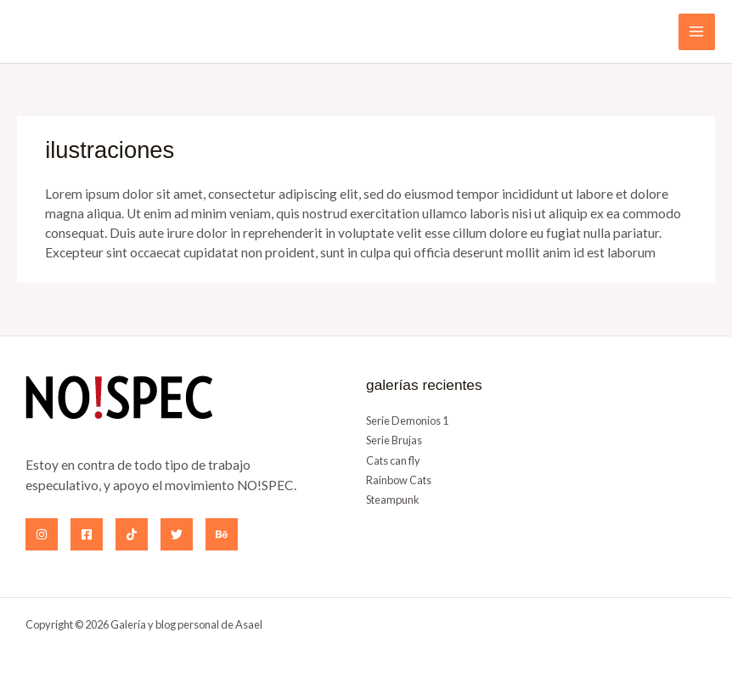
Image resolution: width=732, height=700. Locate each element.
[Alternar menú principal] (697, 32)
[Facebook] (87, 534)
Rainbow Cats (399, 480)
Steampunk (393, 500)
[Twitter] (177, 534)
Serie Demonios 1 (407, 421)
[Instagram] (42, 534)
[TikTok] (132, 534)
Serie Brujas (394, 440)
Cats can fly (393, 460)
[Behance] (222, 534)
